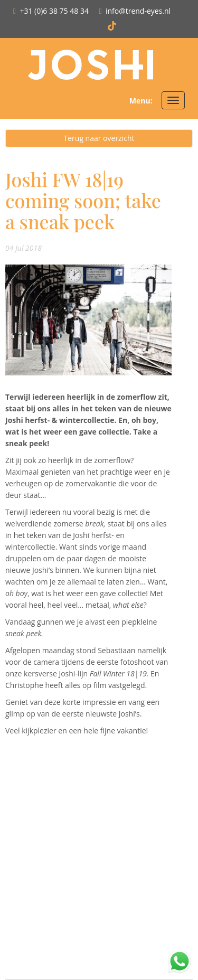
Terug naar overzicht (99, 138)
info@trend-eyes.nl (138, 11)
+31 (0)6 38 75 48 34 (54, 11)
